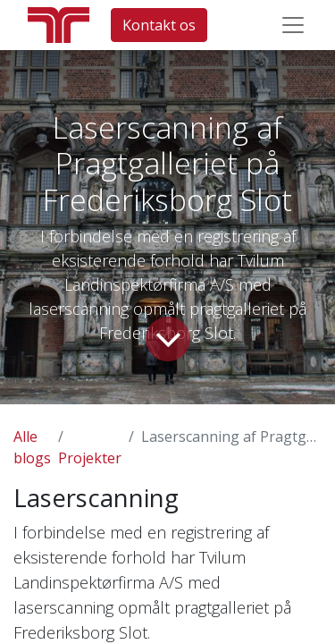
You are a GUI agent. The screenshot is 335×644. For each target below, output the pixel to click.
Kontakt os (159, 25)
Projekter (90, 458)
